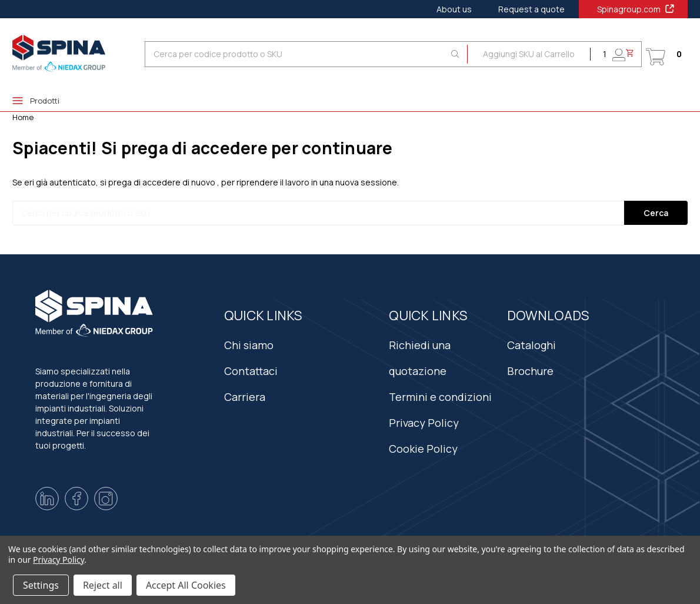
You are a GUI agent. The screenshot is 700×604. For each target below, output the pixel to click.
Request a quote (531, 9)
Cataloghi (531, 345)
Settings (41, 585)
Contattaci (251, 371)
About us (454, 9)
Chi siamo (249, 345)
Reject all (103, 585)
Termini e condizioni (440, 397)
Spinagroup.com (636, 9)
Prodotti (36, 101)
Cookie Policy (423, 449)
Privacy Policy (424, 423)
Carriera (245, 397)
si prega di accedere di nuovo (158, 182)
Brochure (530, 371)
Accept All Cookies (186, 585)
